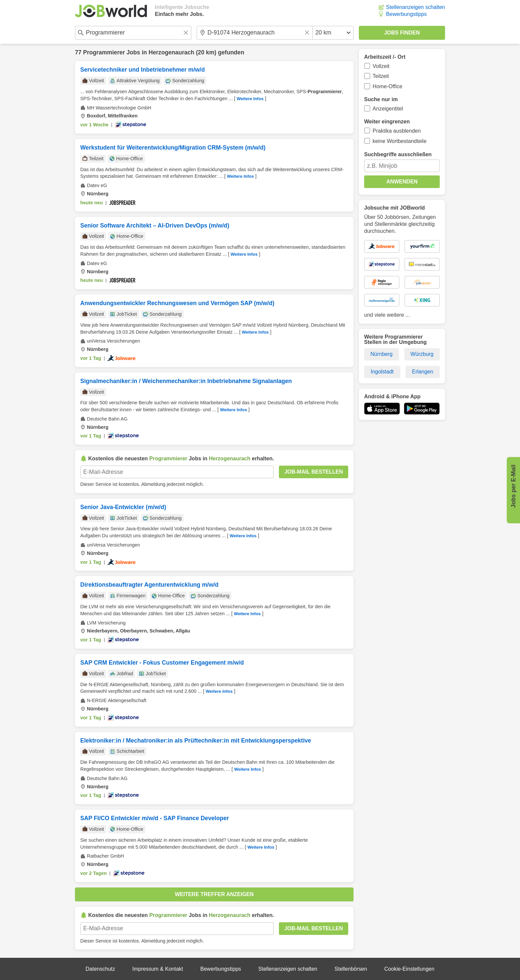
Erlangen (422, 372)
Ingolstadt (382, 372)
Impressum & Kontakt (158, 969)
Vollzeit (381, 66)
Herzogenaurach (171, 52)
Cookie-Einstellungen (409, 969)
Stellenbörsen (351, 969)
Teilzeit (381, 76)
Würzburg (422, 354)
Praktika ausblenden (397, 131)
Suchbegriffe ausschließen (398, 154)
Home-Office (388, 86)
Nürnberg (382, 354)
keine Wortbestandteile (400, 141)
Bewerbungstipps (406, 14)
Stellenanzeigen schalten (416, 7)
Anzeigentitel (388, 109)
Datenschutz (100, 969)
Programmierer (104, 52)
